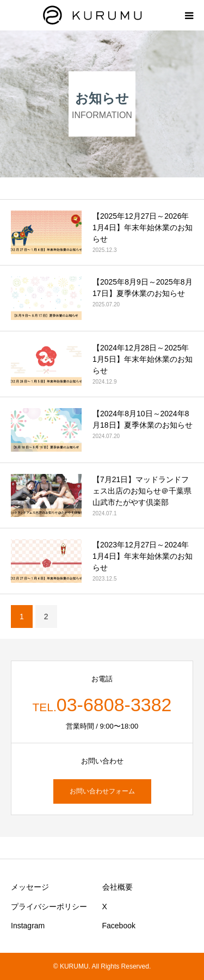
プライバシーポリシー (49, 907)
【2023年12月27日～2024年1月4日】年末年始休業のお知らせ (143, 556)
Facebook (119, 926)
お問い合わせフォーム (102, 791)
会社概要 (118, 887)
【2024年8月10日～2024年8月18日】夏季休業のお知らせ (143, 419)
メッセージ (30, 887)
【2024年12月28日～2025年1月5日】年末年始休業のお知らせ (143, 359)
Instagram (28, 926)
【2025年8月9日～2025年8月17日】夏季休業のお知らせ (143, 288)
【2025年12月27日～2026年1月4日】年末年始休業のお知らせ (143, 227)
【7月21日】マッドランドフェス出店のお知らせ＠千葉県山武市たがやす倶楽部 (142, 491)
